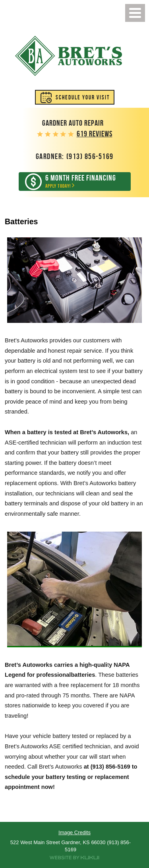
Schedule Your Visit (83, 97)
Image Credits (74, 832)
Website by (74, 858)
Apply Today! (81, 182)
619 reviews (95, 134)
